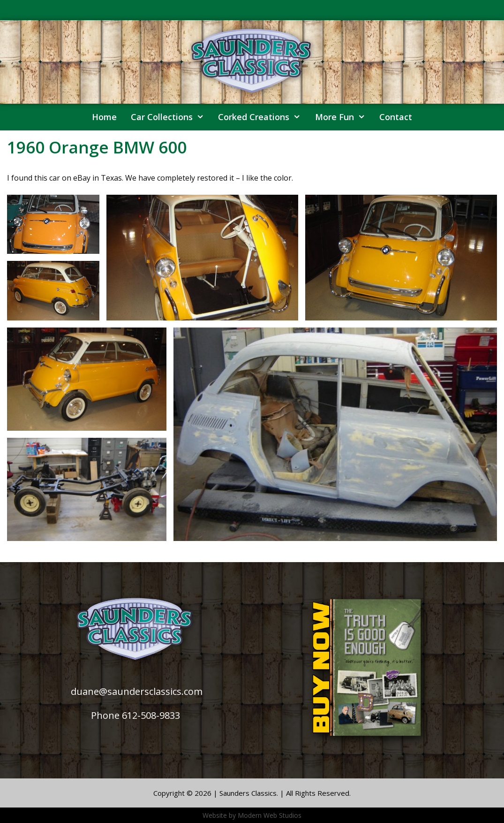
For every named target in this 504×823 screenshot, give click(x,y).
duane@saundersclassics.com (137, 691)
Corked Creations (263, 117)
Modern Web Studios (270, 815)
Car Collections (171, 117)
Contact (396, 117)
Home (104, 117)
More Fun (344, 117)
